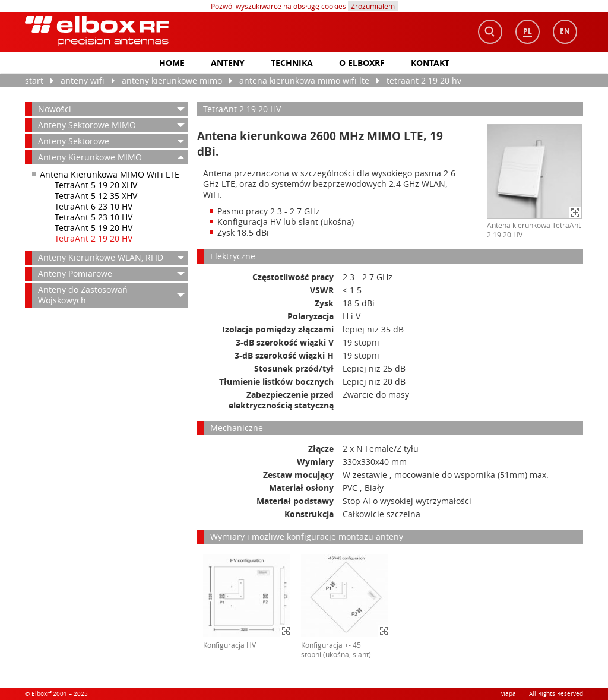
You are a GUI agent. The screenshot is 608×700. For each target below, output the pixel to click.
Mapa (508, 694)
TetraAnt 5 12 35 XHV (96, 196)
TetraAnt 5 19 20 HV (94, 228)
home (172, 63)
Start (34, 80)
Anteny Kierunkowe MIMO (172, 80)
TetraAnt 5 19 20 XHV (96, 185)
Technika (292, 63)
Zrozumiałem (373, 6)
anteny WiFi (83, 80)
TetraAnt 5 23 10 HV (94, 217)
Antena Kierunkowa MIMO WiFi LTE (304, 80)
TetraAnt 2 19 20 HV (424, 80)
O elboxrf (362, 63)
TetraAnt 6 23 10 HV (94, 206)
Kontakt (430, 63)
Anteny (228, 63)
